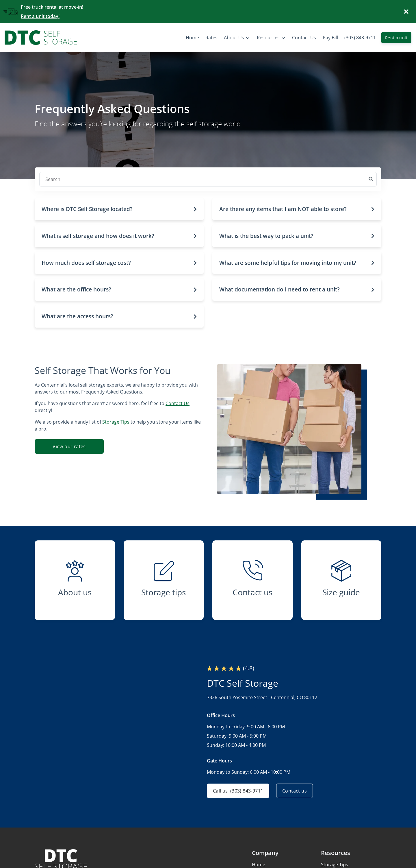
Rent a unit (396, 38)
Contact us (295, 791)
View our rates (69, 446)
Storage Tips (116, 422)
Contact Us (178, 403)
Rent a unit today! (40, 16)
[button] (119, 209)
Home (259, 865)
